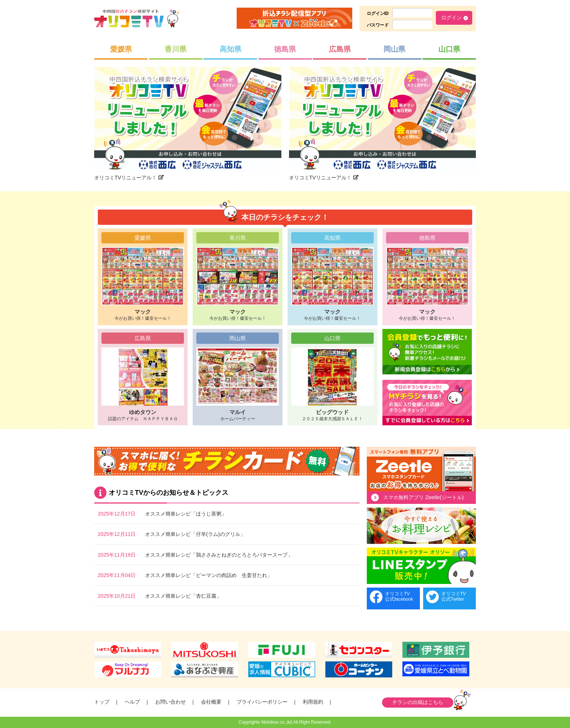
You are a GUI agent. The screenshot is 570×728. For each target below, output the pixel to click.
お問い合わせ (170, 702)
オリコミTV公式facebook (399, 596)
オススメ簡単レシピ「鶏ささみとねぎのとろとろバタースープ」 (219, 555)
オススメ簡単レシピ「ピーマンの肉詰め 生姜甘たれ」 (209, 575)
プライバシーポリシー (262, 702)
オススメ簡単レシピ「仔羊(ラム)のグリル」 (195, 534)
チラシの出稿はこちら (418, 702)
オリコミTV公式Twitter (454, 596)
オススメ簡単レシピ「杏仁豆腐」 (183, 596)
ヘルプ (132, 702)
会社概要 (211, 702)
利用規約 (313, 702)
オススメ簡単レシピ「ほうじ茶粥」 (186, 514)
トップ (102, 702)
